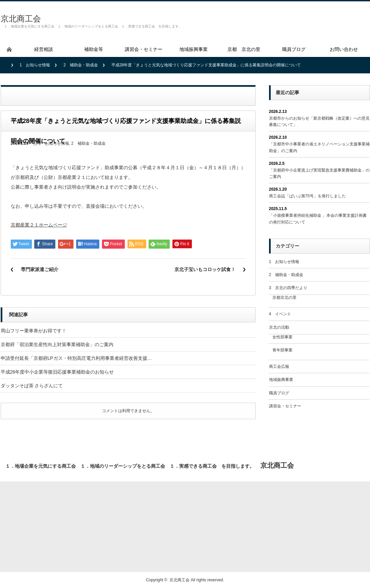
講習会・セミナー (285, 406)
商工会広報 (279, 367)
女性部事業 (282, 337)
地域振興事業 (281, 380)
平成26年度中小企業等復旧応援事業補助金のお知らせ (57, 372)
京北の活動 (279, 327)
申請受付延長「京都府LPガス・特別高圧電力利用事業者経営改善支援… (76, 358)
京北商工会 (21, 19)
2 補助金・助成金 (81, 65)
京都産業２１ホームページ (39, 225)
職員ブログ (279, 393)
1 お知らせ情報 (35, 65)
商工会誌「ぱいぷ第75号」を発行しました (307, 196)
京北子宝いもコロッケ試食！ (205, 269)
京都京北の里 (284, 298)
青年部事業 (282, 350)
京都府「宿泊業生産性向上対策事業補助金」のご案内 (57, 344)
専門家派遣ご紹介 (40, 269)
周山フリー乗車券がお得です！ (34, 331)
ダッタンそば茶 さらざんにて (32, 386)
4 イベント (280, 314)
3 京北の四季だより (288, 288)
